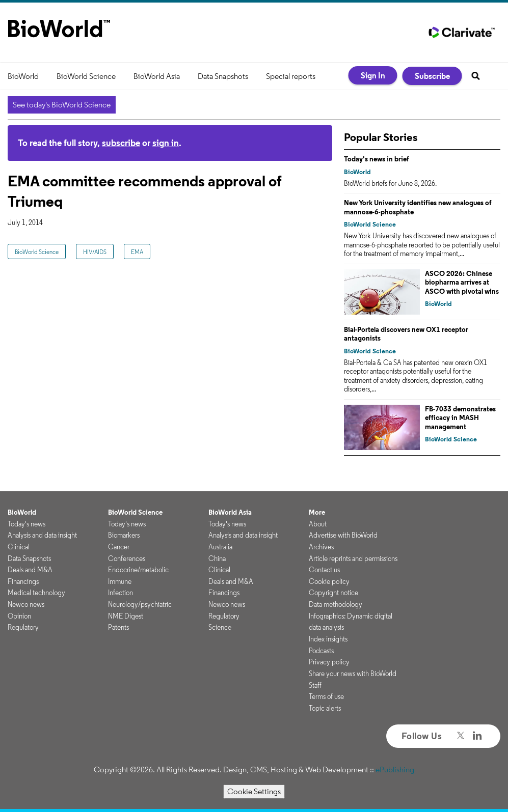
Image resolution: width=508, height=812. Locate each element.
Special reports (291, 76)
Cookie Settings (254, 791)
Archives (321, 547)
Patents (118, 627)
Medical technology (36, 593)
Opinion (19, 616)
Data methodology (336, 604)
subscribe (121, 143)
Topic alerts (325, 708)
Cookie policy (329, 581)
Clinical (19, 547)
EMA (137, 252)
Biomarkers (124, 535)
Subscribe (432, 76)
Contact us (324, 570)
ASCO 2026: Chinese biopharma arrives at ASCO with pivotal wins (462, 282)
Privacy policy (329, 662)
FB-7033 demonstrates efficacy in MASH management (460, 418)
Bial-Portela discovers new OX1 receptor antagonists (406, 334)
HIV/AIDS (95, 252)
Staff (315, 685)
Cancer (119, 547)
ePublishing (395, 769)
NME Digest (126, 616)
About (318, 524)
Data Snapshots (223, 76)
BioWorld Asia (157, 76)
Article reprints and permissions (353, 558)
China (217, 558)
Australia (220, 547)
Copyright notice (333, 593)
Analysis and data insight (42, 535)
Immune (120, 581)
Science (220, 627)
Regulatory (23, 627)
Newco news (26, 604)
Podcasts (321, 651)
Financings (23, 581)
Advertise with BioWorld (343, 535)
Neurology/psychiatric (140, 604)
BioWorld (23, 76)
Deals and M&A (30, 570)
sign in (166, 143)
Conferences (127, 558)
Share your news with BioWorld (353, 674)
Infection (121, 593)
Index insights (328, 639)
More (317, 512)
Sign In (373, 75)
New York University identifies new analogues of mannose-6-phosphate (418, 207)
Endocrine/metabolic (138, 570)
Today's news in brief (377, 159)
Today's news (26, 524)
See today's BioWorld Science (62, 105)
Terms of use (326, 696)
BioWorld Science (86, 76)
